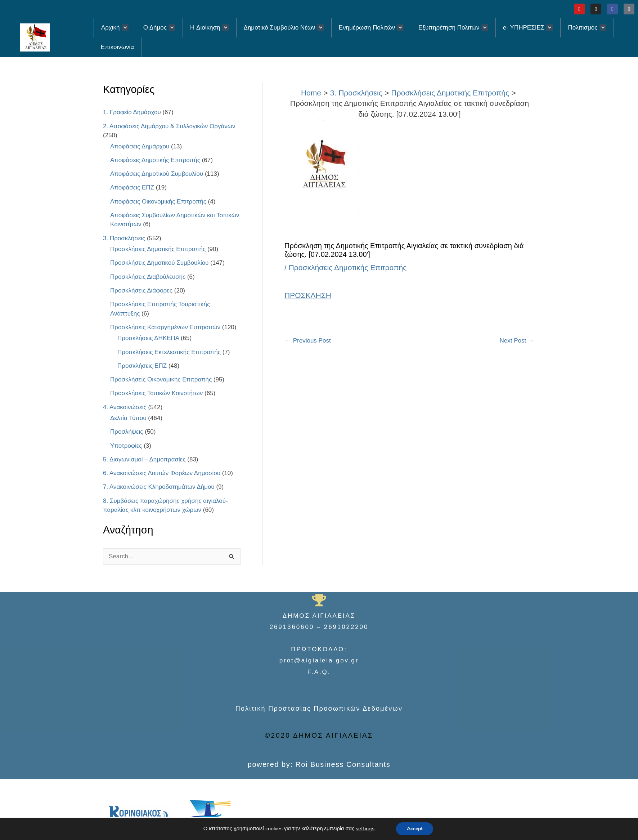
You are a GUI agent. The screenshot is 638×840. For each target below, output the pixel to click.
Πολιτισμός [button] (587, 28)
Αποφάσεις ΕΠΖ (132, 187)
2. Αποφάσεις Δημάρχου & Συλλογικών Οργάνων (169, 126)
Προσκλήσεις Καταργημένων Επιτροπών (165, 327)
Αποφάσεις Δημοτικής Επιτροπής (155, 160)
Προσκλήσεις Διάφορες (141, 291)
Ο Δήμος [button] (159, 28)
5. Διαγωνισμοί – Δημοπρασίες (144, 459)
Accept (415, 829)
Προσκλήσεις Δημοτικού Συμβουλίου (159, 263)
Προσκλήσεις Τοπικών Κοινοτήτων (156, 393)
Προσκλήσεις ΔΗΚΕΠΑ (148, 338)
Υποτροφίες (126, 446)
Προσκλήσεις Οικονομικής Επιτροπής (161, 379)
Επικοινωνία (117, 47)
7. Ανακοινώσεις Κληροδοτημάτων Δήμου (159, 487)
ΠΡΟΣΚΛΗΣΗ (308, 295)
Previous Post (308, 341)
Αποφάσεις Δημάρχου (140, 146)
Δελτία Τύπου (128, 418)
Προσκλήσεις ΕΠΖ (142, 366)
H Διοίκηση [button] (209, 28)
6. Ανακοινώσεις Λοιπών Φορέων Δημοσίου (162, 473)
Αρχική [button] (115, 28)
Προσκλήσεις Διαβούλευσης (148, 277)
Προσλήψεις (127, 432)
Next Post (517, 341)
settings (365, 829)
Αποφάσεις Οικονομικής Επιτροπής (158, 202)
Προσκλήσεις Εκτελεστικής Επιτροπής (169, 352)
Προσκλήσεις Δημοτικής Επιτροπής (158, 249)
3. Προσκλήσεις (124, 238)
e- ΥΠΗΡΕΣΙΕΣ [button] (528, 28)
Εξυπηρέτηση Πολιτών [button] (453, 28)
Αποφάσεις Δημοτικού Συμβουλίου (157, 174)
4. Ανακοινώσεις (125, 407)
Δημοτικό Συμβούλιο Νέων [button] (284, 28)
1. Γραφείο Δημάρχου (132, 112)
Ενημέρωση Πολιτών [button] (371, 28)
